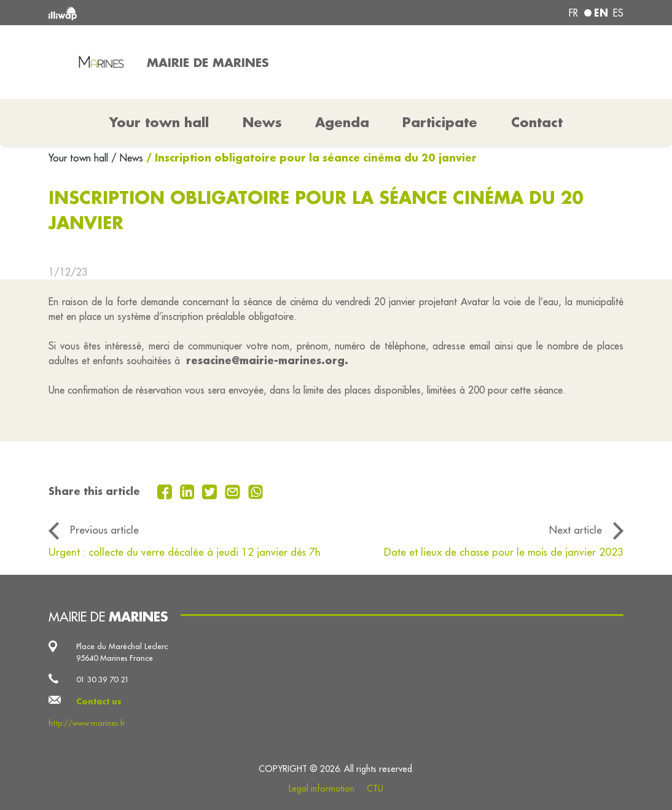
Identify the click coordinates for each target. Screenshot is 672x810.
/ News (127, 158)
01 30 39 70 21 (103, 679)
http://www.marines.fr (87, 723)
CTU (375, 789)
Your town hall (80, 158)
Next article (576, 530)
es (618, 13)
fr (573, 13)
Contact (537, 122)
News (262, 122)
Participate (440, 122)
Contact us (99, 701)
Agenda (342, 122)
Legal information (322, 789)
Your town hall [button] (159, 122)
